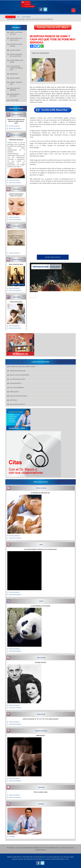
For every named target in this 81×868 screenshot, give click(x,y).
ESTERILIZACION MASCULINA (18, 371)
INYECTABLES (13, 400)
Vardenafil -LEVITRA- (15, 50)
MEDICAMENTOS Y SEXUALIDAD (15, 95)
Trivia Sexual (17, 189)
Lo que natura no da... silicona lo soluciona (16, 238)
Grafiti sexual (17, 226)
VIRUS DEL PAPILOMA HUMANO (18, 396)
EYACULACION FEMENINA (17, 388)
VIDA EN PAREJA (14, 100)
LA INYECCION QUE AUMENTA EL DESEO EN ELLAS (16, 68)
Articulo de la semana (17, 135)
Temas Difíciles (26, 17)
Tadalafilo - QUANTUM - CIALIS (16, 83)
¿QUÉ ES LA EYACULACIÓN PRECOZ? (20, 375)
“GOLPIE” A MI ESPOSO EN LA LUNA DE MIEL (16, 55)
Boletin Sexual (41, 714)
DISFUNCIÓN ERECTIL (16, 383)
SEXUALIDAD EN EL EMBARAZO (15, 89)
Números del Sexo (17, 115)
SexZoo (41, 601)
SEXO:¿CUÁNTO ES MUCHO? (17, 404)
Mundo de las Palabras (41, 731)
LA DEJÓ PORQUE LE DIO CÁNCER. (16, 61)
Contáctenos (27, 2)
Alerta (41, 544)
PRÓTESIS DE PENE (41, 267)
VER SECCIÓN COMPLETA (15, 128)
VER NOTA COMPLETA (14, 126)
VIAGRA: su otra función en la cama (16, 33)
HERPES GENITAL (14, 392)
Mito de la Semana (41, 488)
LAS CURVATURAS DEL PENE (17, 379)
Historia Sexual (41, 658)
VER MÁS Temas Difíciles (53, 257)
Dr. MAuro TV (27, 4)
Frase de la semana (17, 259)
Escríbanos (41, 804)
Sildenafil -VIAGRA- (15, 78)
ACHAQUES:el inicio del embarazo (16, 45)
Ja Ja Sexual (41, 787)
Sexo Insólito (17, 297)
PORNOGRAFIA (14, 74)
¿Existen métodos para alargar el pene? (16, 39)
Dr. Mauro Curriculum (29, 6)
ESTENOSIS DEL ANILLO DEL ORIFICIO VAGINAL (23, 367)
